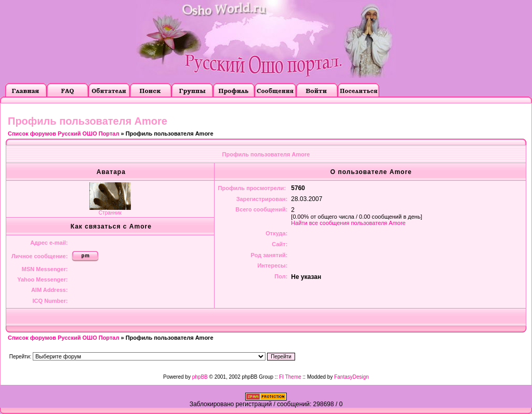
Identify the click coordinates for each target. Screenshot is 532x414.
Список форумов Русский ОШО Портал (63, 133)
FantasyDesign (351, 377)
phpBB (200, 377)
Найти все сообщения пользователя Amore (348, 223)
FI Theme (290, 377)
